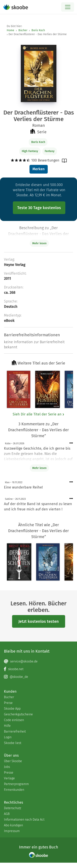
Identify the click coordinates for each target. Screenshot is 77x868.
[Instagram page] (38, 677)
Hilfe (7, 726)
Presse (9, 773)
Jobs (7, 767)
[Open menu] (68, 7)
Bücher (23, 30)
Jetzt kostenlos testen (39, 621)
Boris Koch (38, 30)
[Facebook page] (38, 669)
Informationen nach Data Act (24, 820)
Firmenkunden (14, 790)
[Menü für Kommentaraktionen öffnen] (71, 443)
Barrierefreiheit (15, 731)
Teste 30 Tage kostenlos (39, 208)
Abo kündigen (13, 825)
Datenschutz (13, 808)
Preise (8, 703)
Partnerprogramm (16, 784)
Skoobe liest (13, 743)
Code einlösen (14, 720)
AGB (7, 814)
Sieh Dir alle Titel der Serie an (39, 414)
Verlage (9, 778)
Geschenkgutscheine (18, 714)
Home (10, 30)
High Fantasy (30, 151)
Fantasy (50, 151)
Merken (38, 169)
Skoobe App (12, 709)
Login (8, 737)
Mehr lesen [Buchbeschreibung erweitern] (39, 243)
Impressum (12, 831)
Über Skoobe (13, 761)
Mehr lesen (39, 468)
